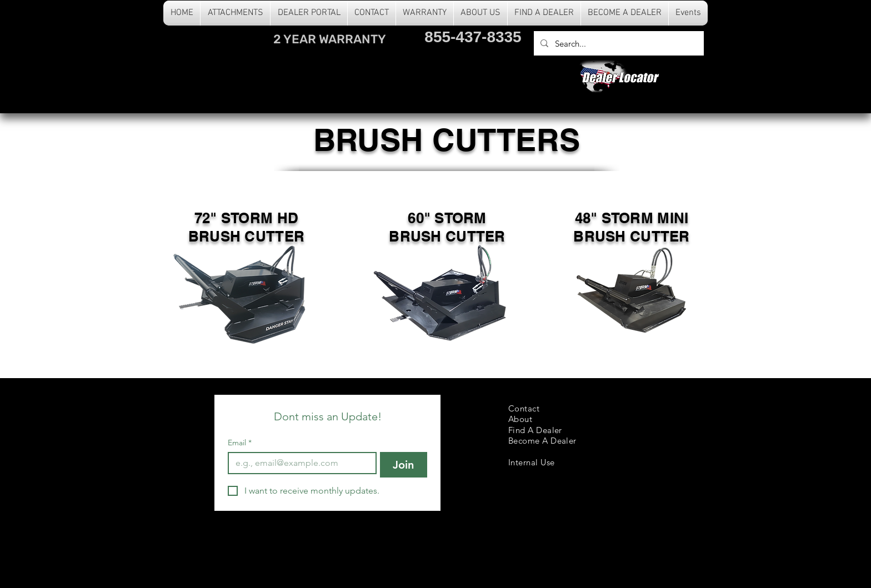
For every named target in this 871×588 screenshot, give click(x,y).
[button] (235, 13)
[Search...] (618, 43)
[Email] (299, 463)
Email (240, 443)
